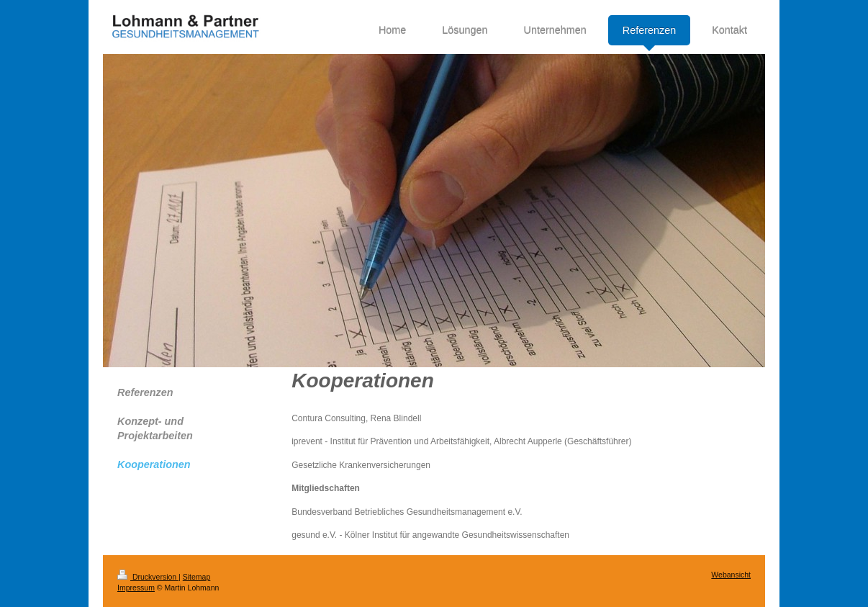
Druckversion (148, 577)
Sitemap (197, 577)
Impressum (136, 588)
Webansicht (731, 575)
